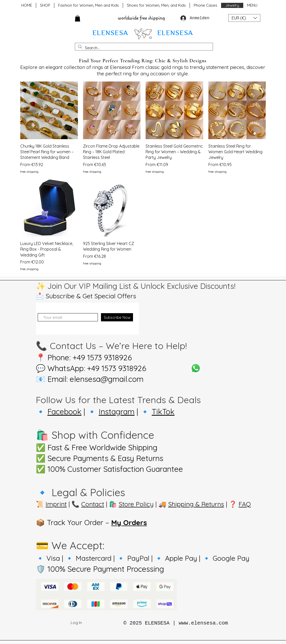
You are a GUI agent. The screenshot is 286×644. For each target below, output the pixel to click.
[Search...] (143, 48)
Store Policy (136, 504)
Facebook (64, 412)
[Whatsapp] (196, 368)
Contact (93, 504)
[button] (78, 18)
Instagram (117, 412)
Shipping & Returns (196, 504)
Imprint (56, 504)
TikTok (163, 412)
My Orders (129, 522)
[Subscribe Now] (117, 317)
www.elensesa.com (203, 623)
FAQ (245, 504)
